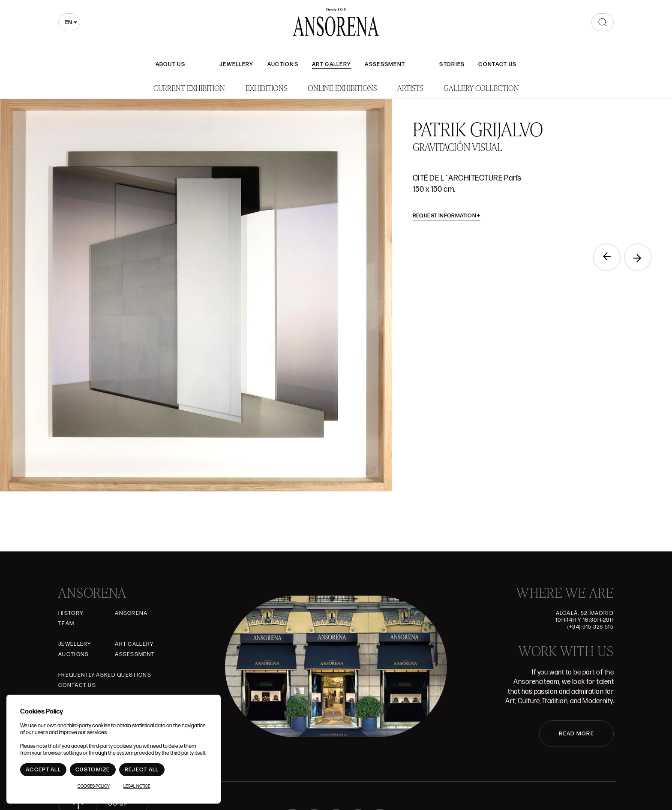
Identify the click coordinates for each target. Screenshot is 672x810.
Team (66, 623)
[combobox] (69, 22)
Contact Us (497, 64)
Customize (93, 770)
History (71, 613)
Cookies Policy (94, 786)
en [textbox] (69, 22)
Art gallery (331, 64)
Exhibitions (266, 88)
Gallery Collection (481, 88)
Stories (452, 64)
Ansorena (131, 613)
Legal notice (137, 786)
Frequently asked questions (105, 675)
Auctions (283, 64)
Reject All (142, 770)
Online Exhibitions (342, 88)
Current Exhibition (189, 88)
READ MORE (576, 734)
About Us (170, 64)
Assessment (385, 64)
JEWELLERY (237, 64)
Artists (410, 88)
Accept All (43, 770)
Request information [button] (447, 216)
